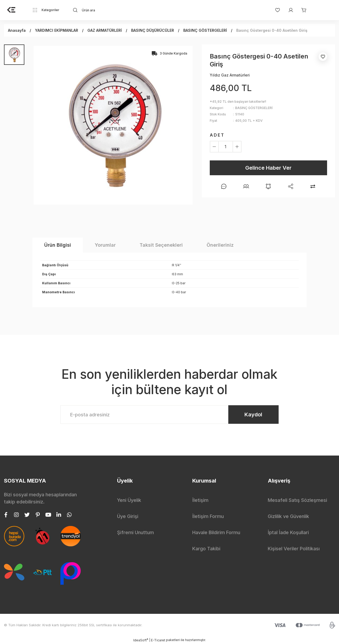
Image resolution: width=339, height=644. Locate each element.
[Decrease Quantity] (214, 147)
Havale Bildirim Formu (216, 532)
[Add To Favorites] (323, 57)
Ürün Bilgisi (58, 245)
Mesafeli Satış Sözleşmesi (297, 500)
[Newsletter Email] (169, 415)
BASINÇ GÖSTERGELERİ (254, 108)
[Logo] (11, 10)
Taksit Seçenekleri (161, 245)
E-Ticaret (158, 640)
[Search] (118, 10)
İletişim (200, 500)
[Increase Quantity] (237, 147)
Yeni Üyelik (129, 500)
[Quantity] (226, 147)
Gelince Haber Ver (268, 168)
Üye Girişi (128, 516)
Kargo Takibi (206, 549)
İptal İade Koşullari (288, 532)
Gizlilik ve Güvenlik (288, 516)
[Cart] (301, 10)
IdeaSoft (141, 640)
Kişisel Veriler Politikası (294, 549)
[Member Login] (288, 10)
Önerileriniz (220, 245)
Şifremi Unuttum (135, 532)
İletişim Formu (208, 516)
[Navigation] (46, 10)
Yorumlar (105, 245)
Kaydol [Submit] (253, 415)
